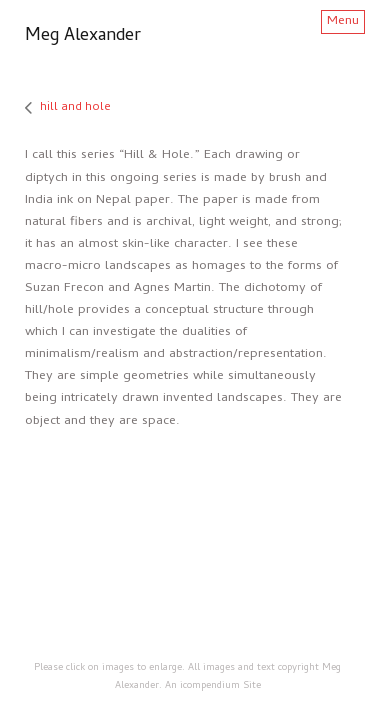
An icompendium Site (213, 686)
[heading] (83, 37)
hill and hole (75, 108)
